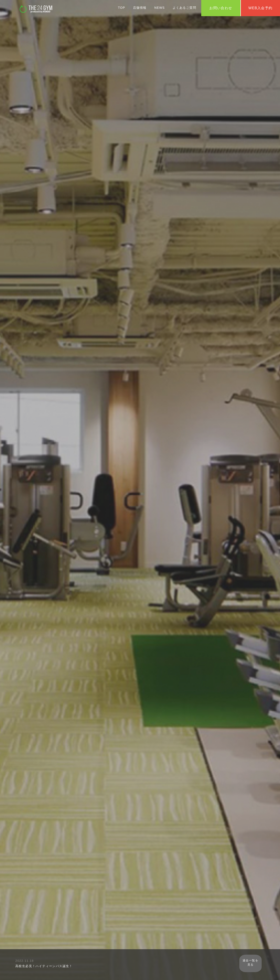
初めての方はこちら (140, 511)
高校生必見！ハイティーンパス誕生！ (44, 966)
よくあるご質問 (184, 8)
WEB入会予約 (140, 494)
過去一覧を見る (256, 964)
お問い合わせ (221, 8)
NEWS (160, 8)
